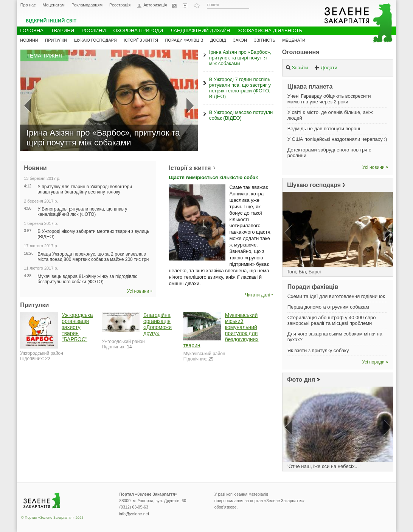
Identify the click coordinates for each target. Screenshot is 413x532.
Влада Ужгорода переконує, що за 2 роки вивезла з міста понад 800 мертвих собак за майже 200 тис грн (93, 257)
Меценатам (54, 5)
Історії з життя (190, 168)
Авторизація (155, 5)
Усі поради (373, 362)
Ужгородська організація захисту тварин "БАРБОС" (77, 327)
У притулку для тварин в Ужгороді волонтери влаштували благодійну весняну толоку (85, 189)
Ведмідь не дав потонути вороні (324, 129)
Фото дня (301, 380)
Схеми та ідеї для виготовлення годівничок (336, 296)
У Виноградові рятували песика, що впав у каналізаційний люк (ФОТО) (82, 212)
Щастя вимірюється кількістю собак (213, 177)
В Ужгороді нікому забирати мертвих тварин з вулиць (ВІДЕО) (93, 234)
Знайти (297, 68)
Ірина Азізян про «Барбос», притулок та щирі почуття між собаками (240, 58)
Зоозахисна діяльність (270, 30)
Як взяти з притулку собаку (318, 350)
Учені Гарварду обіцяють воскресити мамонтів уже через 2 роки (329, 99)
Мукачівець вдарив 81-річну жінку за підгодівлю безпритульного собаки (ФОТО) (87, 279)
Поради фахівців (184, 40)
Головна (32, 30)
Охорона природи (138, 30)
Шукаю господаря (314, 185)
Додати (326, 68)
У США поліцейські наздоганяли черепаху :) (337, 139)
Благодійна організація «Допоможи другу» (158, 324)
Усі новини (138, 291)
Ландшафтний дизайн (200, 30)
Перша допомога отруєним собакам (328, 307)
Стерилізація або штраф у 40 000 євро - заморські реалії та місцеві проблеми (333, 320)
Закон (240, 40)
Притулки (56, 40)
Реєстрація (120, 5)
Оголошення (301, 52)
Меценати (294, 40)
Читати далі (257, 295)
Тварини (62, 30)
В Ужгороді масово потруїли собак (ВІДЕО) (241, 115)
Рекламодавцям (87, 5)
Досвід (218, 40)
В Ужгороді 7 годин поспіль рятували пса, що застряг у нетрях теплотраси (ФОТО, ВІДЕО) (240, 88)
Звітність (264, 40)
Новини (29, 40)
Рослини (94, 30)
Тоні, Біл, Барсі (304, 272)
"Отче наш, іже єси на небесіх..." (324, 466)
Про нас (28, 5)
